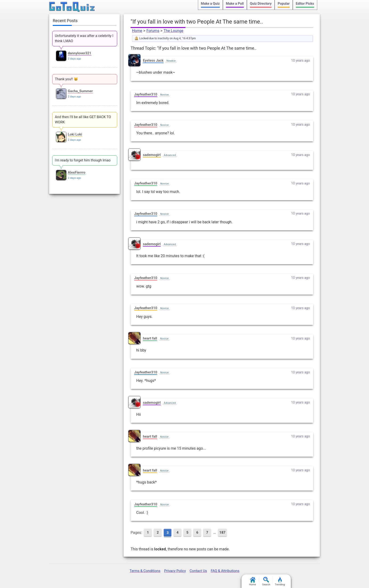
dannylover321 (80, 53)
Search (266, 582)
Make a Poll (235, 4)
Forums (153, 31)
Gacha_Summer (80, 91)
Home (137, 31)
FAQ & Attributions (225, 571)
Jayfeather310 (146, 94)
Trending (280, 582)
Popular (284, 4)
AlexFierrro (77, 172)
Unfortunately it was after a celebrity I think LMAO (84, 38)
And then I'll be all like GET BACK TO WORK (83, 120)
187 (222, 532)
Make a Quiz (210, 4)
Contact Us (198, 571)
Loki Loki (75, 134)
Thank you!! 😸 (66, 79)
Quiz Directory (261, 4)
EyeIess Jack (153, 60)
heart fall (150, 338)
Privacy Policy (175, 571)
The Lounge (173, 31)
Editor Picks (305, 4)
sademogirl (152, 155)
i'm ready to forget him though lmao (83, 160)
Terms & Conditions (145, 571)
